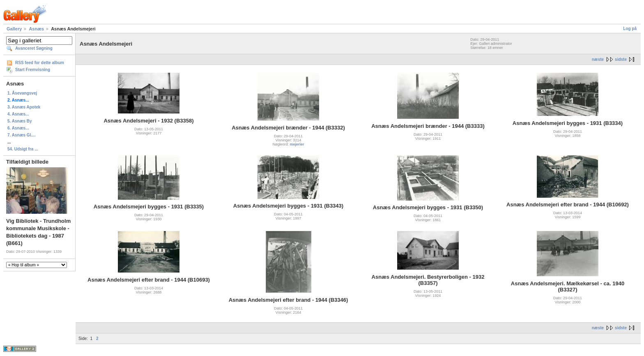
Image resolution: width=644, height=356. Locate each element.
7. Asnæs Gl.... (22, 135)
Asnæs (36, 29)
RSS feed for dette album (40, 63)
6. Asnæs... (18, 128)
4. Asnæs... (18, 114)
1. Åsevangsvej (22, 93)
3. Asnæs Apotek (24, 107)
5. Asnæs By (20, 121)
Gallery (14, 29)
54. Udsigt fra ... (23, 149)
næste (598, 59)
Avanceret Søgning (34, 48)
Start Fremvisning (33, 70)
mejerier (297, 144)
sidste (621, 59)
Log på (630, 29)
